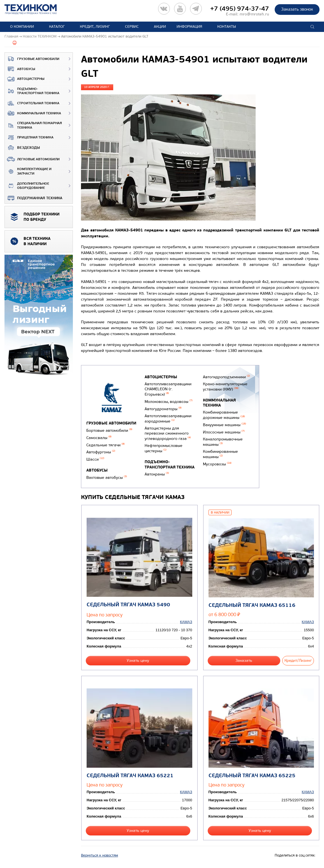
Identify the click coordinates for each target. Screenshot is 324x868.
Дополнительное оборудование (27, 186)
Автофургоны (101, 452)
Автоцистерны (25, 79)
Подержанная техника (33, 198)
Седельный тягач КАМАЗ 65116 (252, 605)
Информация (189, 27)
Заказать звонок (297, 9)
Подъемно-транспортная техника (32, 91)
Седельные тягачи (106, 445)
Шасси (95, 459)
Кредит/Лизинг (298, 661)
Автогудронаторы (163, 409)
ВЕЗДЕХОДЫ (22, 148)
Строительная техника (32, 103)
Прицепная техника (29, 138)
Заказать (244, 661)
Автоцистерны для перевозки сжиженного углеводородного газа (168, 433)
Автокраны (157, 474)
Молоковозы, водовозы (169, 402)
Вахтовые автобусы (107, 478)
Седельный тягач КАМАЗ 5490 (128, 605)
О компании (22, 27)
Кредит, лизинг (95, 27)
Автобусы (20, 69)
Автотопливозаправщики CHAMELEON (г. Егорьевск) (168, 389)
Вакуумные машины (225, 425)
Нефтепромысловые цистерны (164, 448)
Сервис (132, 27)
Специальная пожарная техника (33, 125)
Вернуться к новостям (99, 855)
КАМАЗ (186, 622)
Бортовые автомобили (109, 430)
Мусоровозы (217, 464)
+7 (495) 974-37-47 (240, 9)
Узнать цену (138, 661)
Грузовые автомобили (32, 59)
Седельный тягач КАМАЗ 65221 (130, 776)
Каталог (57, 27)
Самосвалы (99, 438)
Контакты (227, 27)
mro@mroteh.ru (254, 14)
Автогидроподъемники (226, 377)
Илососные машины (224, 432)
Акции (160, 27)
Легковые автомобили (32, 159)
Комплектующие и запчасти (28, 171)
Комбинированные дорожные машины (224, 415)
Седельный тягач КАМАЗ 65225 (252, 776)
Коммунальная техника (33, 113)
